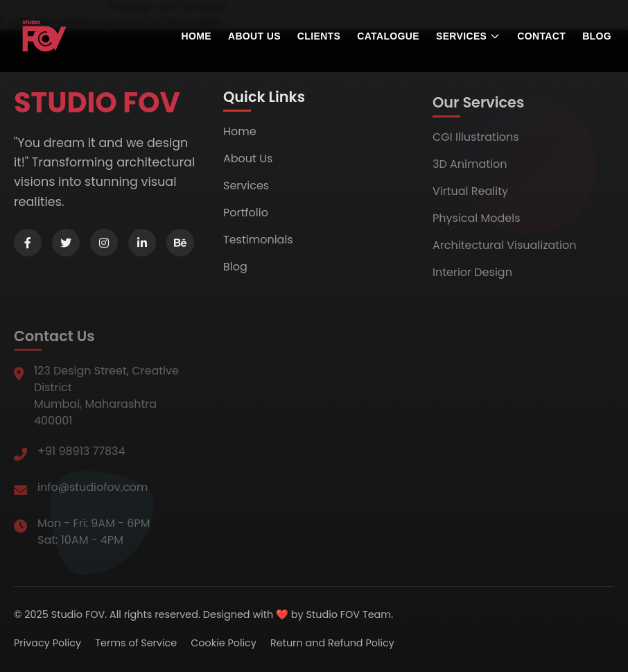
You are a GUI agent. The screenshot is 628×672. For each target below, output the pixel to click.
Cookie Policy (224, 643)
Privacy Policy (47, 643)
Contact (541, 36)
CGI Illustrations (476, 142)
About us (254, 36)
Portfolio (246, 216)
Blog (597, 36)
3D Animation (470, 169)
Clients (319, 36)
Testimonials (258, 243)
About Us (248, 162)
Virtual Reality (470, 196)
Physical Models (477, 223)
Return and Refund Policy (332, 643)
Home (197, 36)
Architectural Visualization (505, 250)
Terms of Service (136, 643)
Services (246, 189)
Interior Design (472, 277)
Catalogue (388, 36)
